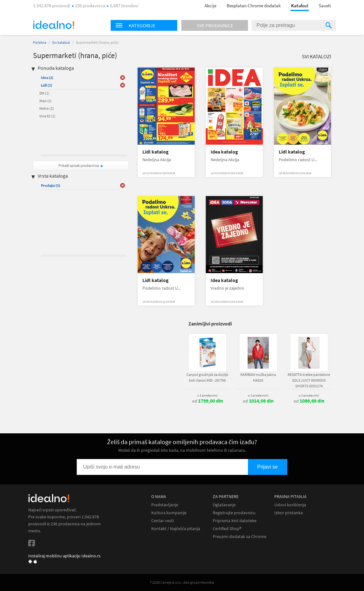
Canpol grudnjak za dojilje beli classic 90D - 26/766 (207, 377)
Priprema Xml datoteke (235, 521)
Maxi (45, 101)
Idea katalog (224, 152)
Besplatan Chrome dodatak (254, 6)
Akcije (210, 6)
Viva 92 (47, 116)
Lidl (46, 85)
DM (44, 93)
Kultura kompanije (169, 513)
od (208, 401)
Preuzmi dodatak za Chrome (240, 537)
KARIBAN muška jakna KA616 (258, 377)
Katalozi (300, 6)
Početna (40, 42)
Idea (47, 78)
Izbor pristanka (289, 513)
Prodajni (51, 185)
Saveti (325, 6)
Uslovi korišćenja (290, 505)
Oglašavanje (224, 505)
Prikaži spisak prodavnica (79, 165)
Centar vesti (162, 521)
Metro (47, 108)
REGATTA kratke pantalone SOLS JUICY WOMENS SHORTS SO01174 (309, 380)
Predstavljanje (165, 505)
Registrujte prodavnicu (234, 513)
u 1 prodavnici (208, 395)
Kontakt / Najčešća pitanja (176, 529)
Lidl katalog (156, 152)
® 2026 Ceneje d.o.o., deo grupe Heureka (182, 582)
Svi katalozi (61, 42)
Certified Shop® (227, 529)
